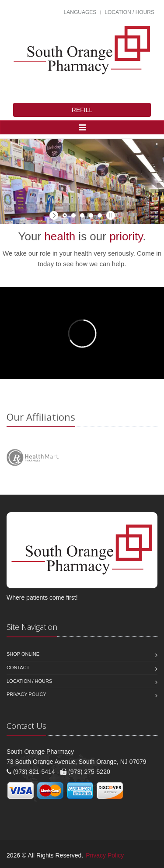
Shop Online (23, 654)
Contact (18, 668)
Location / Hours (129, 12)
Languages (80, 12)
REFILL (82, 110)
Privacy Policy (26, 694)
